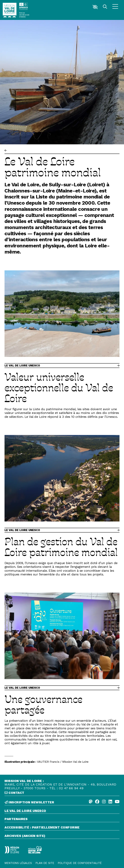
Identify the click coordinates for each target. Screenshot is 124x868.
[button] (95, 7)
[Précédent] (6, 150)
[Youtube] (117, 802)
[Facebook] (97, 802)
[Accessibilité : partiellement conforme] (62, 828)
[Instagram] (104, 802)
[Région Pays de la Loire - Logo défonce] (7, 848)
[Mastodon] (91, 802)
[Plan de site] (45, 859)
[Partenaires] (62, 820)
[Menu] (115, 7)
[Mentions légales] (18, 859)
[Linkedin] (110, 802)
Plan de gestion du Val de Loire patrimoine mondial (61, 547)
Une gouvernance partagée (43, 704)
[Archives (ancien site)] (62, 836)
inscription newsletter (29, 802)
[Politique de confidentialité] (80, 859)
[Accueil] (10, 10)
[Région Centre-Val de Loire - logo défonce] (21, 848)
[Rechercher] (105, 7)
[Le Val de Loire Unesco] (62, 811)
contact (14, 793)
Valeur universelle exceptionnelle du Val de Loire (59, 387)
